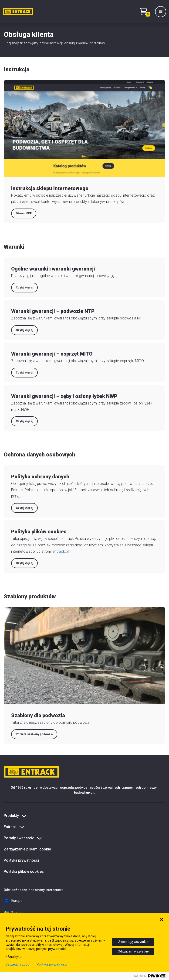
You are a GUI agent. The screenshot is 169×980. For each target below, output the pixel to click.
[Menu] (161, 12)
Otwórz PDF (24, 213)
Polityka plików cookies (24, 872)
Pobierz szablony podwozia (34, 734)
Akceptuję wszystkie (133, 942)
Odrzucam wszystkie (133, 951)
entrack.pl (61, 551)
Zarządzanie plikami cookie (27, 849)
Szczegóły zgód (17, 964)
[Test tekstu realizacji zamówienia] (146, 12)
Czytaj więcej (24, 288)
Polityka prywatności (21, 860)
